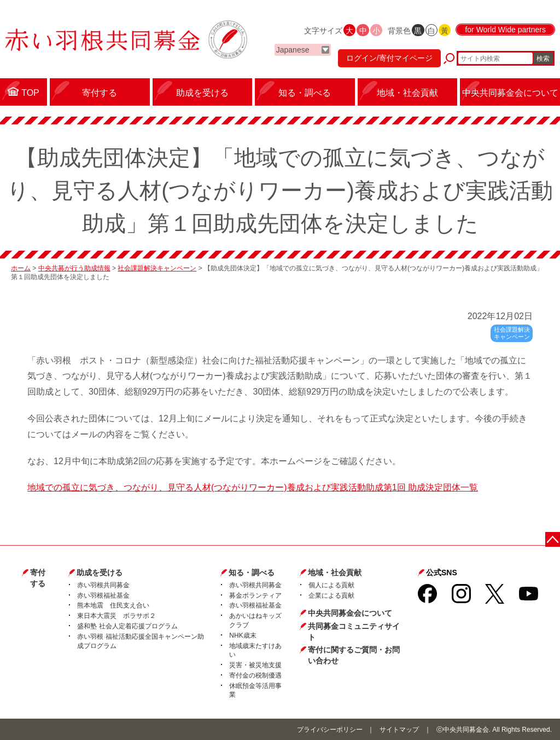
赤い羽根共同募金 (103, 585)
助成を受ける (100, 573)
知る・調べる (252, 573)
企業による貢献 (331, 596)
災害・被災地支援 (255, 665)
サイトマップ (399, 730)
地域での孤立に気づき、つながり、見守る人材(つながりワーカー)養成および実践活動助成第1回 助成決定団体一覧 (253, 487)
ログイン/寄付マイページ (389, 58)
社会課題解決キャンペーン (157, 268)
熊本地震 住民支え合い (113, 605)
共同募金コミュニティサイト (354, 632)
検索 (543, 59)
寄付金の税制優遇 (255, 675)
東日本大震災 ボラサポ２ (116, 616)
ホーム (21, 268)
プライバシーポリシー (330, 730)
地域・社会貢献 (335, 573)
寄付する (38, 578)
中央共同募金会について (350, 613)
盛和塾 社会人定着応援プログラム (127, 626)
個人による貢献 (331, 585)
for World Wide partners (505, 30)
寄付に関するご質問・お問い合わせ (354, 655)
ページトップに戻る (553, 539)
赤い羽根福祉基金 (103, 596)
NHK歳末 (243, 635)
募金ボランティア (255, 596)
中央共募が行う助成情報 (74, 268)
